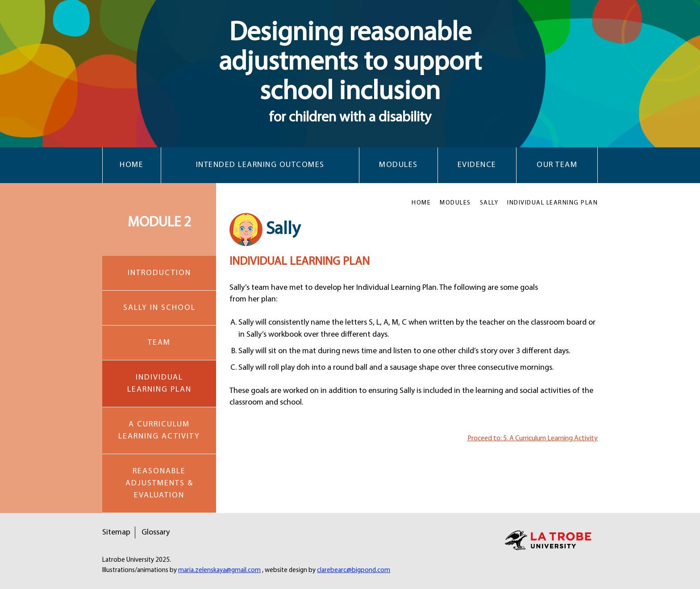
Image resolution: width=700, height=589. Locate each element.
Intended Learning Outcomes (260, 165)
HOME (421, 203)
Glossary (156, 533)
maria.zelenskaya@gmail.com (219, 570)
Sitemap (116, 533)
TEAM (159, 343)
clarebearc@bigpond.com (354, 570)
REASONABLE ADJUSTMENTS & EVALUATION (159, 483)
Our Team (557, 165)
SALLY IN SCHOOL (159, 308)
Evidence (477, 165)
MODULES (455, 203)
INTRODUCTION (159, 273)
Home (131, 165)
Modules (398, 165)
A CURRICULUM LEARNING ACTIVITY (159, 430)
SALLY (489, 203)
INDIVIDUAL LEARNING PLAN (159, 384)
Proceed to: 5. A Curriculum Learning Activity (533, 439)
